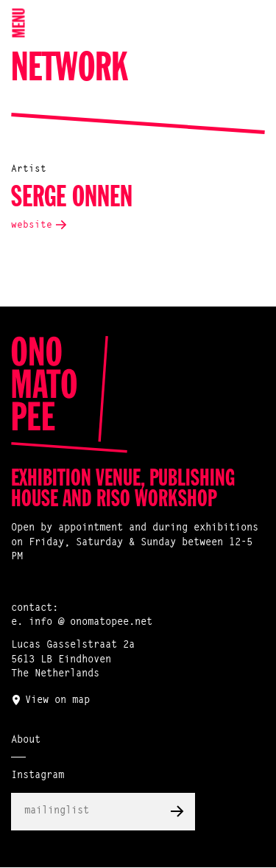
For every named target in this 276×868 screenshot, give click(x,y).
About (26, 741)
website (32, 225)
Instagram (38, 776)
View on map (57, 701)
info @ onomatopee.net (91, 623)
